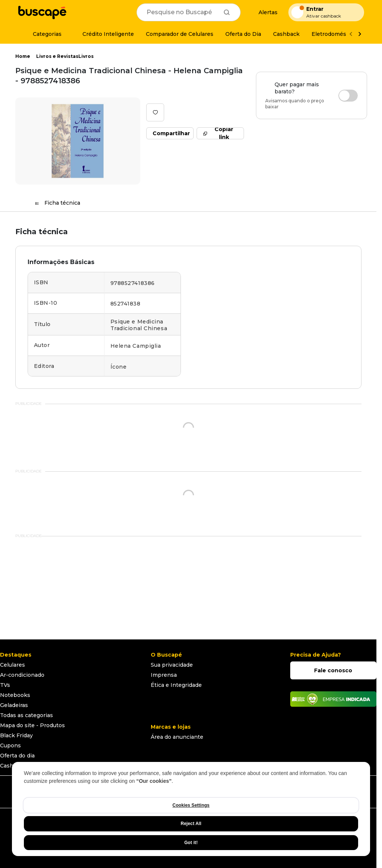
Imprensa (164, 675)
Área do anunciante (177, 737)
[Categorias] (43, 34)
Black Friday (16, 735)
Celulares (12, 665)
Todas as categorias (26, 715)
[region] (191, 809)
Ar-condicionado (22, 675)
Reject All (191, 824)
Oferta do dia (17, 756)
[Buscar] (227, 12)
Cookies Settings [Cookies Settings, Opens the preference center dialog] (191, 805)
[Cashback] (286, 34)
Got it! (191, 843)
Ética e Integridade (176, 685)
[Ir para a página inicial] (42, 12)
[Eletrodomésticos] (335, 34)
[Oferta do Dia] (243, 34)
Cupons (10, 745)
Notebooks (15, 695)
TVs (5, 685)
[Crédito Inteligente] (104, 34)
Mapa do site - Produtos (32, 725)
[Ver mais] (360, 34)
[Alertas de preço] (264, 13)
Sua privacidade (172, 665)
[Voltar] (351, 34)
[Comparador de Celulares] (180, 34)
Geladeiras (14, 705)
